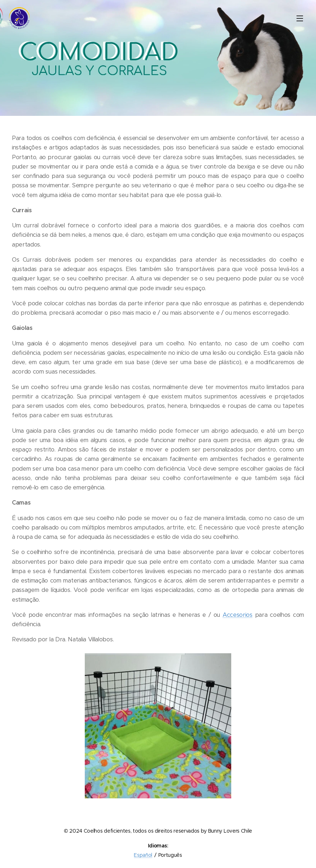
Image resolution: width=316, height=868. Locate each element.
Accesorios (238, 615)
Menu (300, 18)
